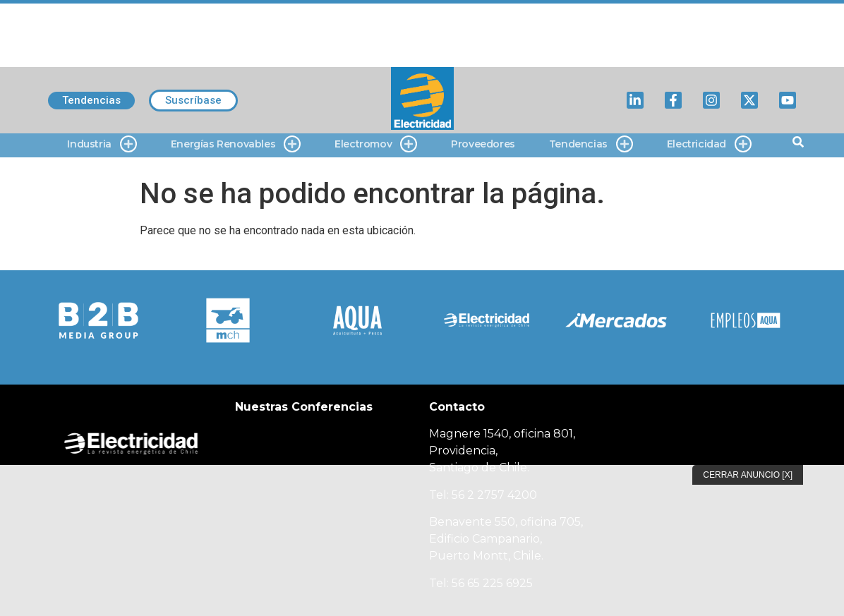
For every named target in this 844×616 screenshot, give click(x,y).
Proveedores (483, 144)
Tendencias (591, 144)
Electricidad (709, 144)
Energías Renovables (236, 144)
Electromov (376, 144)
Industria (102, 144)
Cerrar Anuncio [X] (748, 475)
